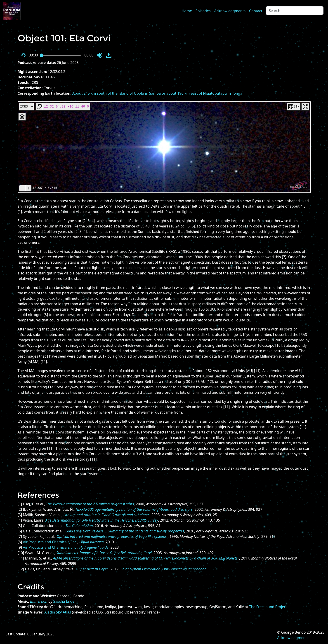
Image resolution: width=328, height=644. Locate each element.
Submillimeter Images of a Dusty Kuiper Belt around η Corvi (104, 553)
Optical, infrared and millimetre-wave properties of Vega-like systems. (112, 536)
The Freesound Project (268, 607)
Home (187, 11)
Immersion (39, 601)
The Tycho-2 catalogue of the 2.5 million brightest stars (90, 504)
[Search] (295, 11)
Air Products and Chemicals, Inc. (50, 542)
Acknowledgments (230, 11)
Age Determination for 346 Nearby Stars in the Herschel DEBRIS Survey (102, 520)
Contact (256, 11)
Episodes (203, 11)
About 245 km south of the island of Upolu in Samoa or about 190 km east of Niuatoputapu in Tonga (157, 93)
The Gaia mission (79, 526)
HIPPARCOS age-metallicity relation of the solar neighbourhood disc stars (134, 509)
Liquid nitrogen (92, 542)
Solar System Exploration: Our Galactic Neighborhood (164, 569)
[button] (100, 55)
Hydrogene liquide (94, 547)
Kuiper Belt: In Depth (92, 569)
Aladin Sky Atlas (58, 612)
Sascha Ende (64, 601)
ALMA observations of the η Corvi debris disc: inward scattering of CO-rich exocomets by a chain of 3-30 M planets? (146, 558)
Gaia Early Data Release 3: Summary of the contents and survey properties (125, 531)
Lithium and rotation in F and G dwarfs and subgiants (107, 515)
